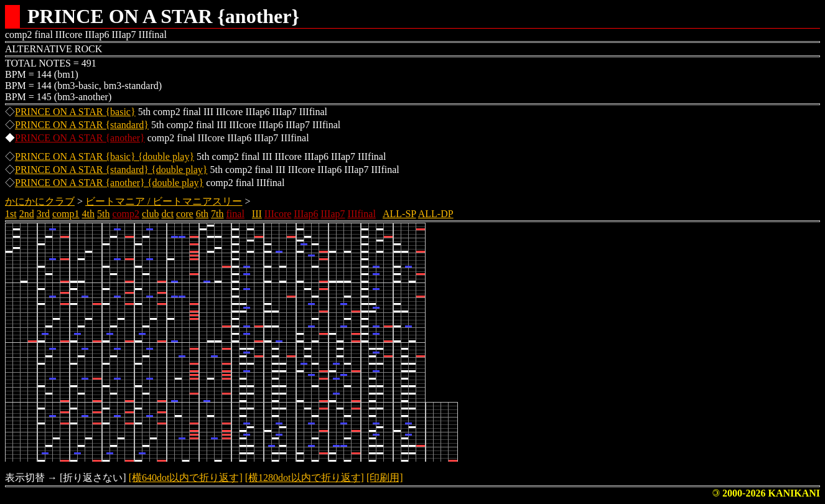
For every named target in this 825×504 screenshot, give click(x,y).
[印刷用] (385, 478)
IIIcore (278, 214)
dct (168, 214)
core (185, 214)
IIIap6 (306, 214)
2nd (27, 214)
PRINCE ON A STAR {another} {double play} (109, 183)
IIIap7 (333, 214)
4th (88, 214)
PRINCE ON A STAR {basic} (75, 112)
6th (202, 214)
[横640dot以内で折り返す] (186, 478)
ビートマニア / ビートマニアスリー (164, 201)
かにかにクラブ (40, 201)
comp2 (126, 214)
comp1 (66, 214)
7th (217, 214)
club (151, 214)
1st (11, 214)
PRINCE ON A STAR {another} (80, 138)
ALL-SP (399, 214)
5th (103, 214)
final (235, 214)
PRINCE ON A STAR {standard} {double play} (111, 170)
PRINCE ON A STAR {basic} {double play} (105, 156)
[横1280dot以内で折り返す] (305, 478)
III (257, 214)
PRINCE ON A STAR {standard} (82, 125)
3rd (43, 214)
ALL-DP (436, 214)
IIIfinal (362, 214)
